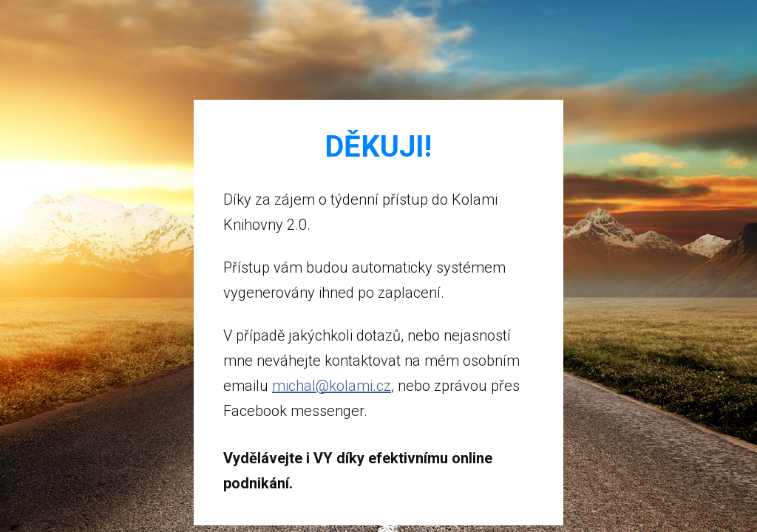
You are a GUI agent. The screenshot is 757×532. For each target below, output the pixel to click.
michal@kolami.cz (332, 386)
